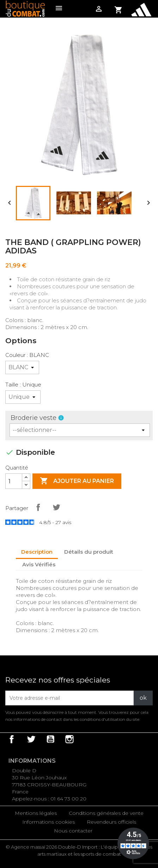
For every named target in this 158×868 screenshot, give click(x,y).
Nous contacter (73, 831)
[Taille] (23, 397)
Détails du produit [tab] (89, 552)
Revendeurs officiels (111, 822)
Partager (38, 507)
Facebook (12, 739)
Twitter (31, 739)
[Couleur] (22, 367)
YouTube (50, 739)
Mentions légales (36, 813)
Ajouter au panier (77, 481)
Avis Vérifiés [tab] (39, 564)
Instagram (69, 739)
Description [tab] (37, 552)
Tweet (56, 507)
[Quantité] (14, 481)
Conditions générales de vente (106, 813)
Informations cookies (48, 822)
